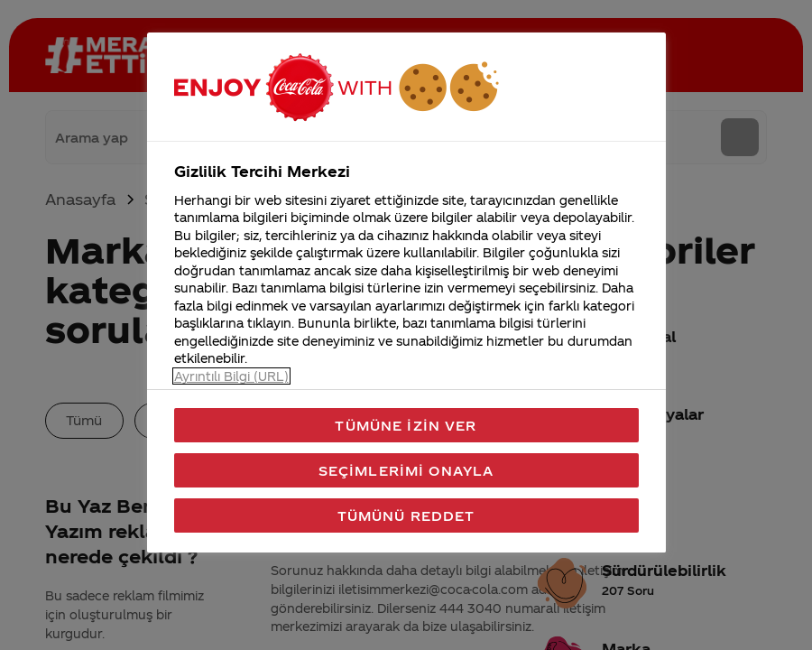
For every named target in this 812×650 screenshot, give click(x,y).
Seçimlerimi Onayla (406, 470)
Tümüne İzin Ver (406, 425)
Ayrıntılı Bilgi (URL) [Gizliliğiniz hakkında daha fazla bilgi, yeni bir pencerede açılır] (231, 376)
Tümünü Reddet (406, 515)
